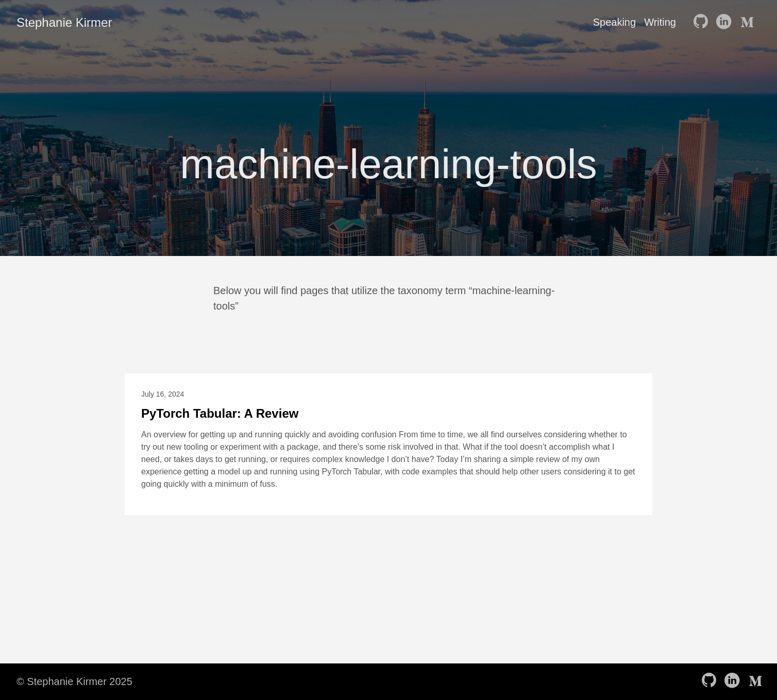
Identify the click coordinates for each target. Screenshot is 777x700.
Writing (660, 22)
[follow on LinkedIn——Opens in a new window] (725, 22)
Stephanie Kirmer (64, 22)
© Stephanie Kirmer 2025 (74, 681)
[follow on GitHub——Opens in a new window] (703, 22)
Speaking (614, 22)
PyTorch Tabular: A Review (220, 413)
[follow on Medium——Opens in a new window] (748, 22)
